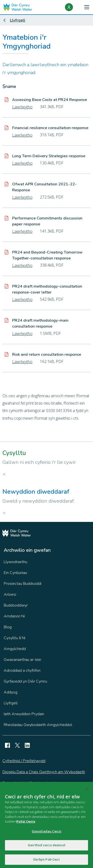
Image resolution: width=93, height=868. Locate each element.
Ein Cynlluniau (15, 573)
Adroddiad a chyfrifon (22, 671)
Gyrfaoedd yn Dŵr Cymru (25, 681)
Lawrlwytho (22, 107)
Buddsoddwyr (16, 605)
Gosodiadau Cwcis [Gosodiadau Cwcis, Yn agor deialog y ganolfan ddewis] (46, 832)
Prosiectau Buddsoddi (23, 584)
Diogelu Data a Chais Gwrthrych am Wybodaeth (44, 772)
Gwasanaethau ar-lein (22, 660)
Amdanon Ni (14, 616)
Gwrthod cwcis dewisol (46, 847)
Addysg (11, 692)
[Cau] (87, 790)
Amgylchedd (15, 649)
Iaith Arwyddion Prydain (24, 714)
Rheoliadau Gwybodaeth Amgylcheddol (38, 725)
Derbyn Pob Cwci (47, 861)
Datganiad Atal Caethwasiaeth (29, 783)
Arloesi (10, 594)
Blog (8, 627)
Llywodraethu (15, 562)
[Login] (69, 7)
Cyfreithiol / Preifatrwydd (24, 761)
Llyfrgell (18, 20)
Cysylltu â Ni (15, 638)
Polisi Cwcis (26, 823)
